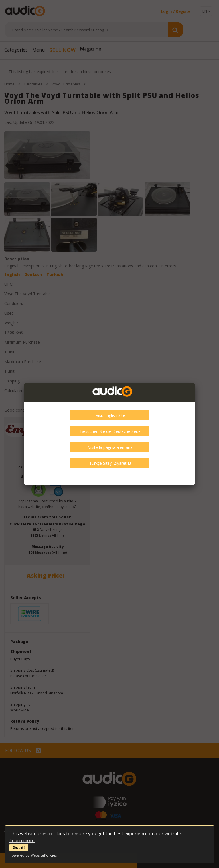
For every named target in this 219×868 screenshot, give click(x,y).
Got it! (19, 847)
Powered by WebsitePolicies (33, 855)
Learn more (22, 840)
